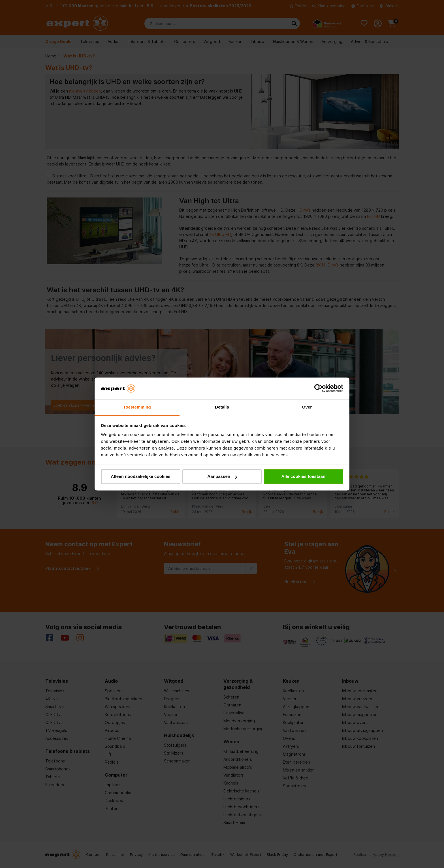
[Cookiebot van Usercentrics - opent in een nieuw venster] (318, 388)
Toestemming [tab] (137, 407)
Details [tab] (222, 407)
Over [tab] (307, 407)
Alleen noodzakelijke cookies (140, 477)
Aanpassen (222, 477)
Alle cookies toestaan (304, 477)
